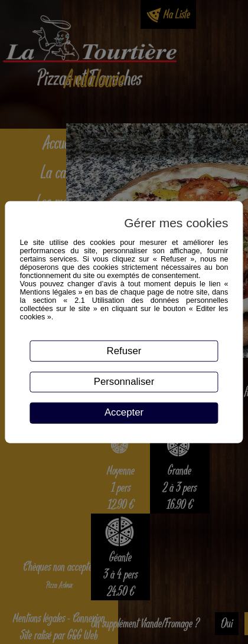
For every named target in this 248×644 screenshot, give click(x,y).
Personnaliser (124, 382)
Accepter (124, 412)
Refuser (124, 350)
